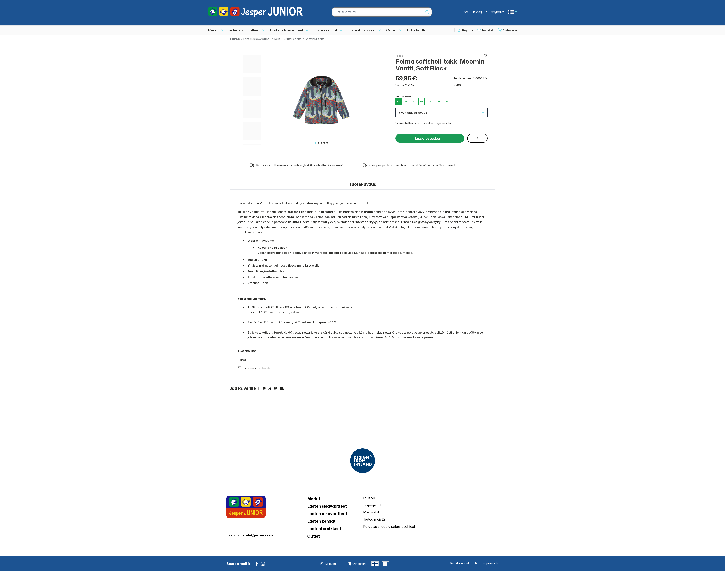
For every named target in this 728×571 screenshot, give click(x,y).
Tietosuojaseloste (487, 563)
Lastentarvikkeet (362, 30)
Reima (242, 360)
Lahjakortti (416, 30)
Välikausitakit (293, 39)
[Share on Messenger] (264, 388)
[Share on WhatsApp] (276, 388)
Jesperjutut (480, 12)
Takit (277, 39)
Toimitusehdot (460, 563)
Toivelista (488, 30)
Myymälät (498, 12)
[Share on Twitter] (270, 388)
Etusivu (464, 12)
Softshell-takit (315, 39)
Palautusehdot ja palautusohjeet (389, 526)
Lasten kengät (325, 30)
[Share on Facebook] (259, 388)
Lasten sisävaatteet (243, 30)
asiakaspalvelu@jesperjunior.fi (251, 535)
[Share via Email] (282, 388)
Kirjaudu (468, 30)
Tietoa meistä (374, 519)
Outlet (391, 30)
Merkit (213, 30)
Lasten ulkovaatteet (287, 30)
